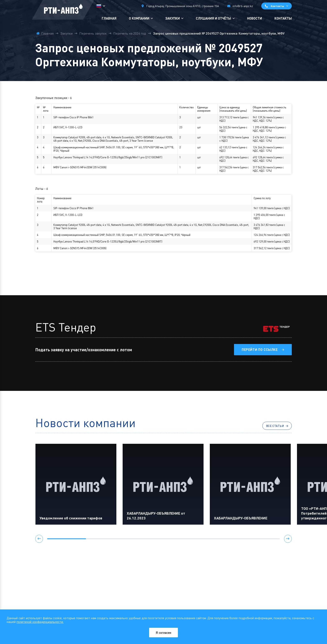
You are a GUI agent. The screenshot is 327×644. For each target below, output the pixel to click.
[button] (39, 540)
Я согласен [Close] (164, 632)
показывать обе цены (233, 111)
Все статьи (272, 426)
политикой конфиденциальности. (40, 621)
